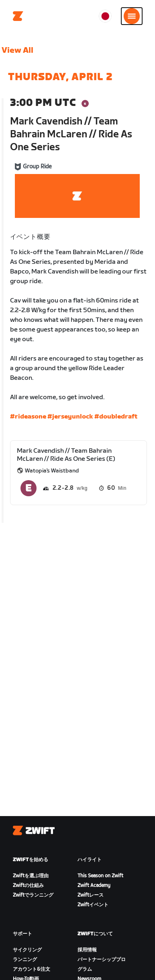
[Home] (18, 16)
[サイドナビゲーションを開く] (132, 16)
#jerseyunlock (70, 417)
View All (17, 50)
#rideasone (28, 417)
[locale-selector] (105, 16)
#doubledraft (116, 417)
